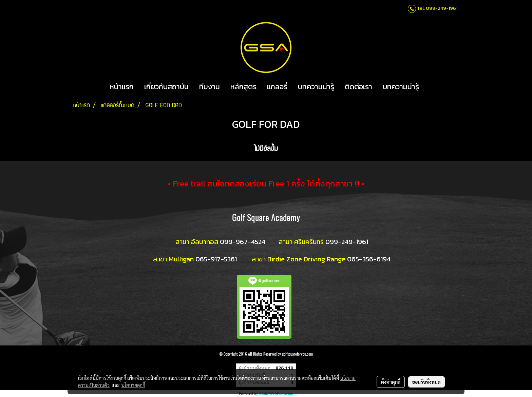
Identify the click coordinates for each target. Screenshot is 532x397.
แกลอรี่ (277, 87)
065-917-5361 (216, 259)
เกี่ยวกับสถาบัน (166, 87)
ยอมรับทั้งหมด (426, 382)
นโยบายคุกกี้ (133, 385)
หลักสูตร (243, 87)
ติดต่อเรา (358, 87)
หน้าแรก (122, 87)
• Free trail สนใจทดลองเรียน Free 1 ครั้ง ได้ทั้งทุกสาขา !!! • (266, 184)
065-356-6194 (369, 259)
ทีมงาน (210, 87)
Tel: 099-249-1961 (437, 8)
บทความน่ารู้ (316, 87)
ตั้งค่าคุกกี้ (391, 382)
